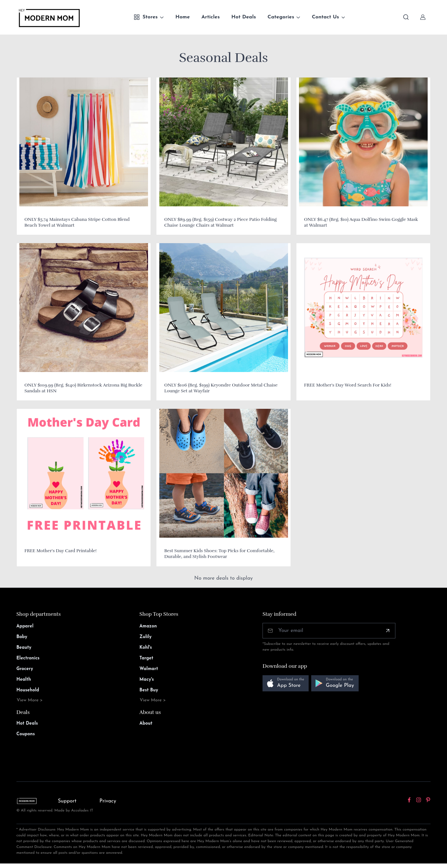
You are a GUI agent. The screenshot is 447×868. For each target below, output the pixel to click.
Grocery (25, 669)
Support (67, 801)
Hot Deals (243, 17)
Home (183, 17)
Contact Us (325, 17)
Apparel (25, 626)
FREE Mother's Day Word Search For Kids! (348, 385)
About (146, 723)
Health (24, 680)
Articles (211, 17)
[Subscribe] (388, 631)
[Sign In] (423, 17)
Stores (146, 17)
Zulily (145, 637)
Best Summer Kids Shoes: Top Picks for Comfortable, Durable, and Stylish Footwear (219, 554)
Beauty (24, 648)
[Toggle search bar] (406, 17)
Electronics (28, 658)
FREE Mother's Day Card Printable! (61, 551)
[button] (286, 683)
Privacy (108, 801)
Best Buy (149, 690)
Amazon (148, 626)
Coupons (26, 734)
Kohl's (146, 648)
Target (146, 658)
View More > (30, 700)
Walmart (149, 669)
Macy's (147, 680)
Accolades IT (82, 811)
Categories (281, 17)
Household (28, 690)
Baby (22, 637)
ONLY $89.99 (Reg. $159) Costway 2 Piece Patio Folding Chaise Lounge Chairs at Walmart (220, 222)
